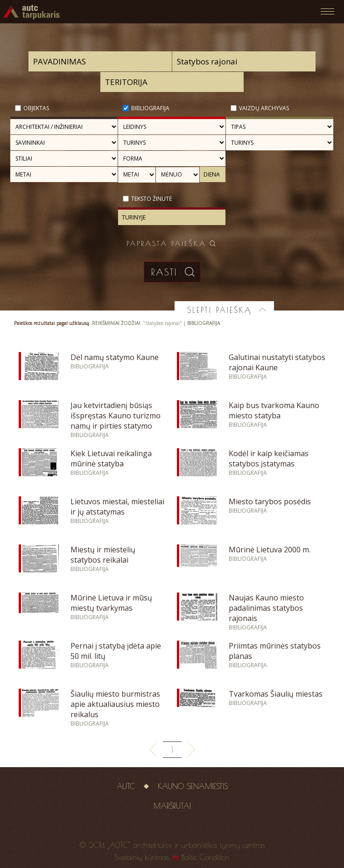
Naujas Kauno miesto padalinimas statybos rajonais (266, 608)
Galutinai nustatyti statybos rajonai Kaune (277, 362)
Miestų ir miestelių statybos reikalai (103, 555)
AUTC (126, 786)
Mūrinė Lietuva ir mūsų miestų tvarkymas (111, 603)
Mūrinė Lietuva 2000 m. (270, 550)
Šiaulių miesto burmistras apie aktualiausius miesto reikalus (115, 704)
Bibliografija (150, 108)
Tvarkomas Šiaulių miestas (276, 694)
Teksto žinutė (152, 199)
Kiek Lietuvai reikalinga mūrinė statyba (111, 459)
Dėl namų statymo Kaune (115, 357)
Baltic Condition (206, 857)
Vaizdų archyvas (264, 108)
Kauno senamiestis (193, 786)
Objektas (36, 108)
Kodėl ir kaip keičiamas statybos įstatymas (269, 459)
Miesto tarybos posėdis (270, 501)
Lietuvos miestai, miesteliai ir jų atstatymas (117, 507)
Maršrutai (172, 806)
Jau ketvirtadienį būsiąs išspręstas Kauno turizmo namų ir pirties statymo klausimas (116, 421)
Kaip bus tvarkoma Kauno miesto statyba (274, 410)
